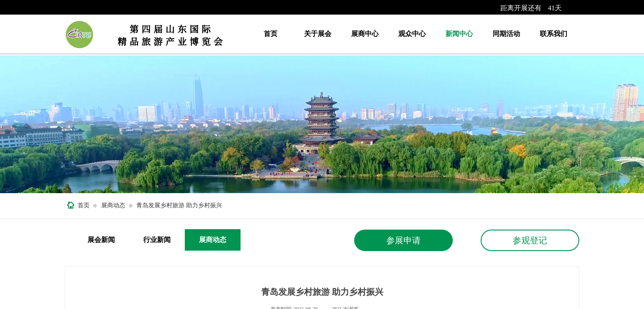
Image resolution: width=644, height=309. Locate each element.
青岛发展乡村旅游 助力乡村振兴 (179, 205)
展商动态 (113, 205)
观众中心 (412, 34)
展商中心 (365, 34)
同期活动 (506, 34)
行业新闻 (157, 240)
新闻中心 (459, 34)
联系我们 (554, 34)
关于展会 (318, 34)
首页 (271, 34)
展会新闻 (101, 240)
